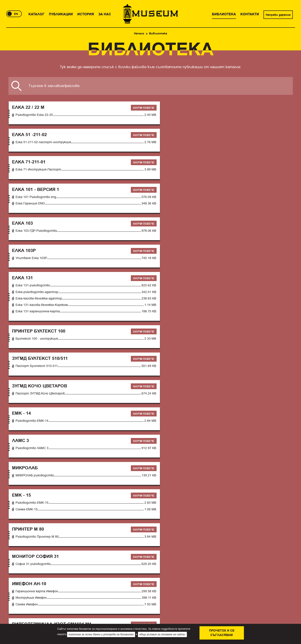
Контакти (115, 549)
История (56, 549)
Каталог (14, 549)
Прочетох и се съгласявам (222, 633)
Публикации (35, 549)
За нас (73, 549)
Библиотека (92, 549)
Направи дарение (278, 15)
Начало (139, 34)
